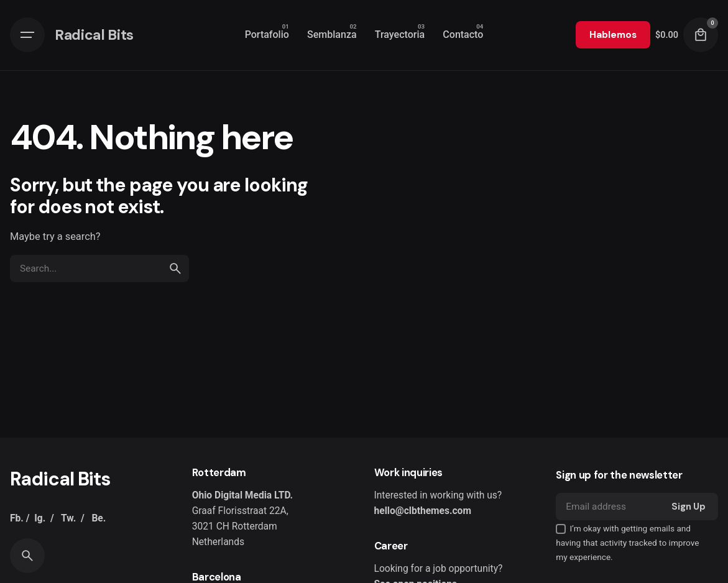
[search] (175, 269)
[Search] (27, 556)
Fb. (17, 518)
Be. (99, 518)
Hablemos (613, 35)
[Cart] (701, 35)
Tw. (68, 518)
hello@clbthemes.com (423, 511)
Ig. (40, 518)
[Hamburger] (27, 35)
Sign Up (689, 507)
